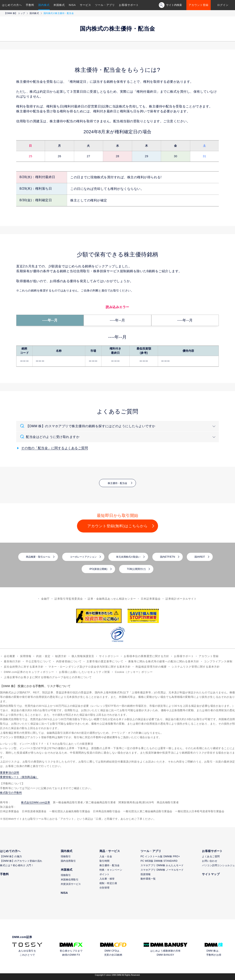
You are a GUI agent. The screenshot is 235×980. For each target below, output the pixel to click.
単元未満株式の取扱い (128, 557)
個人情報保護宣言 (83, 656)
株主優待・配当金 (117, 483)
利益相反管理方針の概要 (151, 667)
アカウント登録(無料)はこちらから (118, 526)
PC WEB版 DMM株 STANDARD (159, 861)
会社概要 (10, 656)
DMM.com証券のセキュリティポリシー (29, 672)
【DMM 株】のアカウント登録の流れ (21, 861)
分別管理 (105, 888)
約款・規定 (43, 656)
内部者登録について (69, 661)
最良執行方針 (12, 661)
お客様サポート (129, 5)
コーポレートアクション (83, 557)
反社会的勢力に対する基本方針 (24, 667)
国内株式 (44, 5)
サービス (85, 5)
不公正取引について (38, 661)
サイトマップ (211, 874)
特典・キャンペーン (111, 870)
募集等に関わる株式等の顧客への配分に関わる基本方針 (164, 661)
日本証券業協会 (151, 599)
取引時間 (105, 861)
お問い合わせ (210, 861)
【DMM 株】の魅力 (11, 856)
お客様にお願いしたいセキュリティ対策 (84, 672)
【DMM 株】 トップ (15, 13)
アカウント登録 (199, 5)
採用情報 (26, 656)
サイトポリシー (109, 656)
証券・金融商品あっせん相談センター (112, 599)
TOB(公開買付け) (136, 569)
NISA (72, 5)
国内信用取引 (68, 861)
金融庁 (45, 599)
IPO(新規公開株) (98, 569)
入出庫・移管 (107, 879)
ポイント (105, 874)
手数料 (30, 5)
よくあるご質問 (211, 856)
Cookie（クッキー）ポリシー (134, 672)
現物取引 (66, 856)
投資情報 (146, 874)
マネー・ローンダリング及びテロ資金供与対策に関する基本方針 (90, 667)
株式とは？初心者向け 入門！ (17, 865)
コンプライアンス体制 (218, 661)
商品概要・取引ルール (38, 557)
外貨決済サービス (71, 884)
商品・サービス (110, 851)
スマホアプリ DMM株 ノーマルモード (162, 870)
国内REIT (200, 557)
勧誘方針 (61, 656)
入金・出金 (106, 856)
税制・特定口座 (108, 883)
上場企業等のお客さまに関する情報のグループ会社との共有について (48, 677)
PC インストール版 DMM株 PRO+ (160, 856)
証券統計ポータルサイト (181, 599)
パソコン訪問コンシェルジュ (218, 865)
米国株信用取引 (70, 880)
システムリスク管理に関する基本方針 (196, 667)
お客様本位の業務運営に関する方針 (146, 656)
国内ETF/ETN (168, 557)
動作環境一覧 (148, 879)
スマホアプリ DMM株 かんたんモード (162, 865)
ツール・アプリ (105, 5)
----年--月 (50, 320)
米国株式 (59, 5)
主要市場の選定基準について (105, 661)
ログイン (223, 5)
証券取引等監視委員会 (69, 599)
